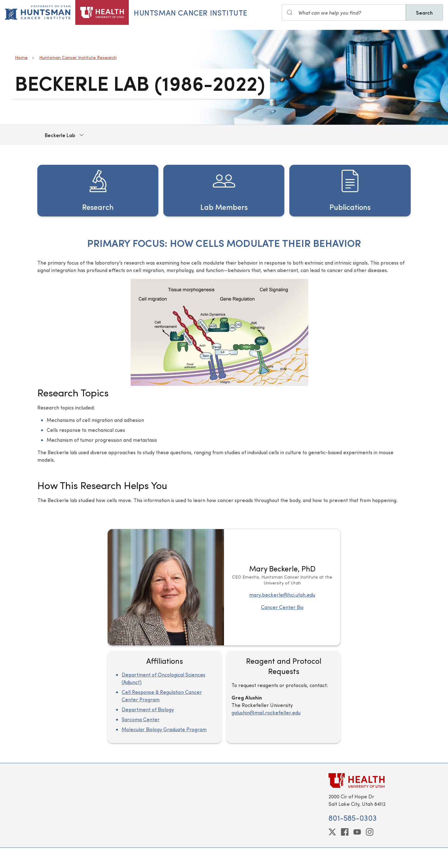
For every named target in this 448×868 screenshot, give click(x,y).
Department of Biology (148, 709)
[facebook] (345, 832)
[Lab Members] (224, 191)
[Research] (98, 191)
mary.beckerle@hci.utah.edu (282, 595)
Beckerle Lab (60, 135)
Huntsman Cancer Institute (191, 12)
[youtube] (357, 832)
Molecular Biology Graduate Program (164, 729)
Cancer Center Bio (282, 607)
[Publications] (350, 191)
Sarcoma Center (141, 719)
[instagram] (370, 832)
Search (424, 12)
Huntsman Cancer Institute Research (78, 57)
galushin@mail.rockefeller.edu (266, 712)
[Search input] (344, 12)
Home (21, 57)
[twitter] (332, 832)
